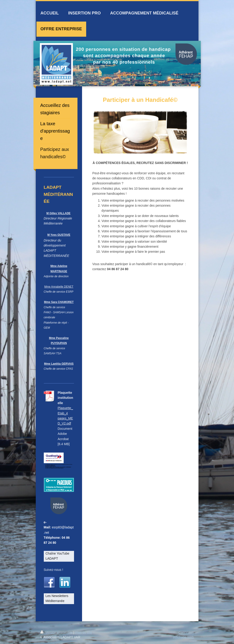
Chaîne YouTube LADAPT (58, 556)
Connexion (186, 633)
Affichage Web (183, 637)
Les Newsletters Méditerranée (57, 598)
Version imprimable (57, 633)
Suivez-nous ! (54, 570)
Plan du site (84, 633)
